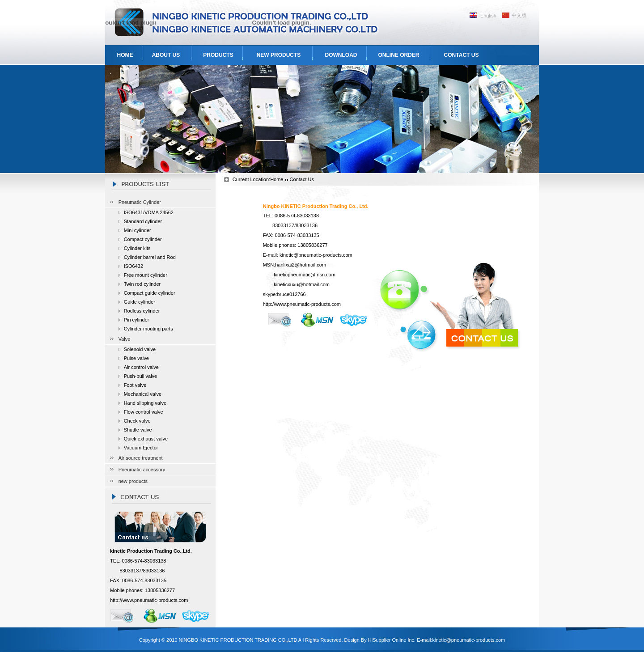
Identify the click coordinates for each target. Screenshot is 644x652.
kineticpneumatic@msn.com (305, 275)
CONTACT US (462, 55)
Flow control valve (144, 412)
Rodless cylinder (142, 311)
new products (133, 481)
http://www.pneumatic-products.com (149, 600)
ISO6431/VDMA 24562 (149, 212)
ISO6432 (133, 266)
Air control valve (141, 367)
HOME (125, 55)
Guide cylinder (140, 302)
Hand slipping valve (145, 403)
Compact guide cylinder (150, 293)
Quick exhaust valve (146, 439)
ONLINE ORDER (398, 55)
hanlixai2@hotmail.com (301, 265)
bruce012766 (291, 294)
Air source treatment (141, 458)
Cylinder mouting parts (148, 329)
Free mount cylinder (146, 275)
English (488, 16)
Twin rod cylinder (142, 284)
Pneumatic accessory (142, 470)
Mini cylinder (138, 230)
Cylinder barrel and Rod (150, 257)
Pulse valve (136, 358)
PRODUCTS (218, 55)
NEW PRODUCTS (279, 55)
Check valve (137, 421)
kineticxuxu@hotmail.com (302, 284)
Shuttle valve (138, 430)
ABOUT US (166, 55)
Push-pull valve (141, 376)
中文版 (519, 15)
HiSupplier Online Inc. (392, 640)
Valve (125, 339)
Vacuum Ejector (141, 448)
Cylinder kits (137, 248)
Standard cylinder (143, 221)
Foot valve (135, 385)
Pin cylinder (137, 320)
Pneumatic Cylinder (140, 202)
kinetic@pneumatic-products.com (316, 255)
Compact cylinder (143, 239)
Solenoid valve (140, 349)
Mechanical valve (143, 394)
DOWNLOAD (341, 55)
